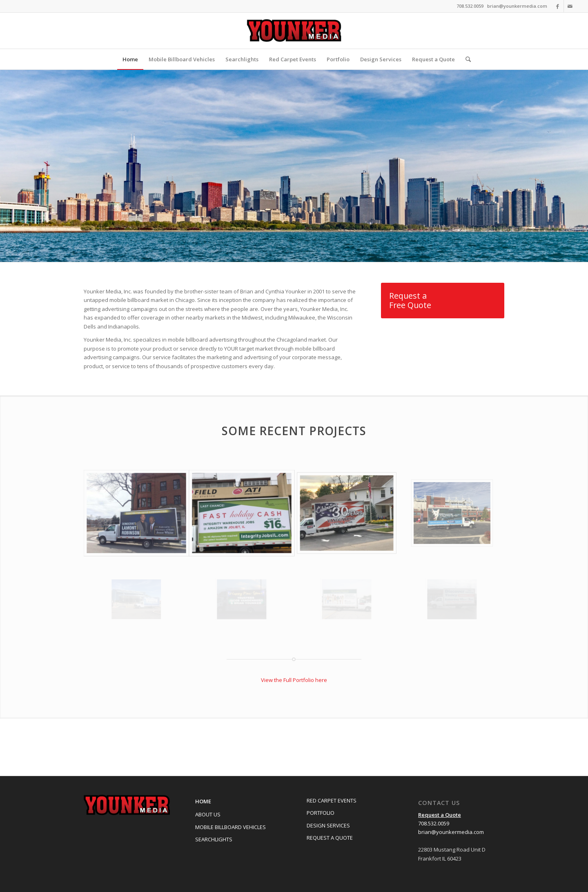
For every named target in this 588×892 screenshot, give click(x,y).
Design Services (328, 825)
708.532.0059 (434, 823)
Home (203, 801)
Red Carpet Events (332, 800)
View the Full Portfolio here (294, 680)
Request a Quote (330, 838)
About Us (208, 814)
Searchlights (214, 839)
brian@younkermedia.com (517, 6)
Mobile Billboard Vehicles (231, 827)
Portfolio (321, 813)
